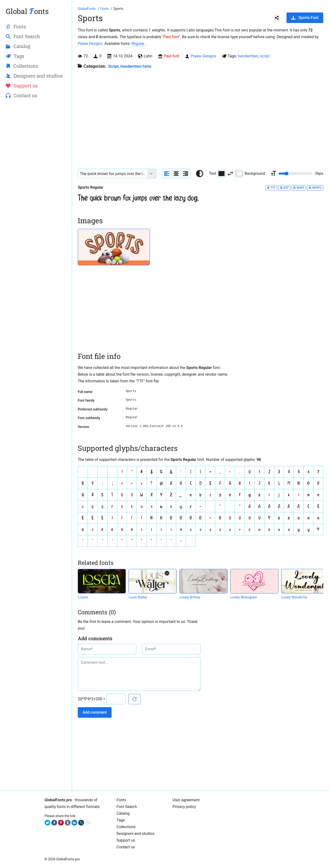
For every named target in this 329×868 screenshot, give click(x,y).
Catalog (123, 813)
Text (217, 174)
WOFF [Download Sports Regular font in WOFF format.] (299, 188)
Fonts (121, 800)
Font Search (127, 807)
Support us (126, 840)
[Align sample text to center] (176, 174)
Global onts (27, 11)
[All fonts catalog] (105, 9)
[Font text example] (113, 174)
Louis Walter (138, 597)
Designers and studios (136, 834)
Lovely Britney (190, 597)
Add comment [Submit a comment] (95, 712)
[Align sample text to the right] (185, 174)
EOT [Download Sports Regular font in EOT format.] (284, 188)
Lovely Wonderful (294, 597)
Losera (83, 597)
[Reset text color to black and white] (200, 174)
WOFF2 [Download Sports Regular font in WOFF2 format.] (315, 188)
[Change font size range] (295, 174)
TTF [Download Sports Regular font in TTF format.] (271, 188)
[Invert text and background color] (230, 174)
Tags (121, 820)
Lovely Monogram (244, 597)
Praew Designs (90, 44)
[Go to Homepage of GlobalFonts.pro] (87, 9)
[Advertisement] (36, 180)
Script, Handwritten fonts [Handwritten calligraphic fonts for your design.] (130, 66)
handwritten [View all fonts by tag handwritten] (248, 56)
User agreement (186, 800)
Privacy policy (184, 807)
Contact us (126, 847)
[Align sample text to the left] (167, 174)
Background (250, 174)
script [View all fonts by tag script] (265, 56)
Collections (126, 827)
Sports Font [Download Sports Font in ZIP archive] (305, 18)
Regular (138, 44)
